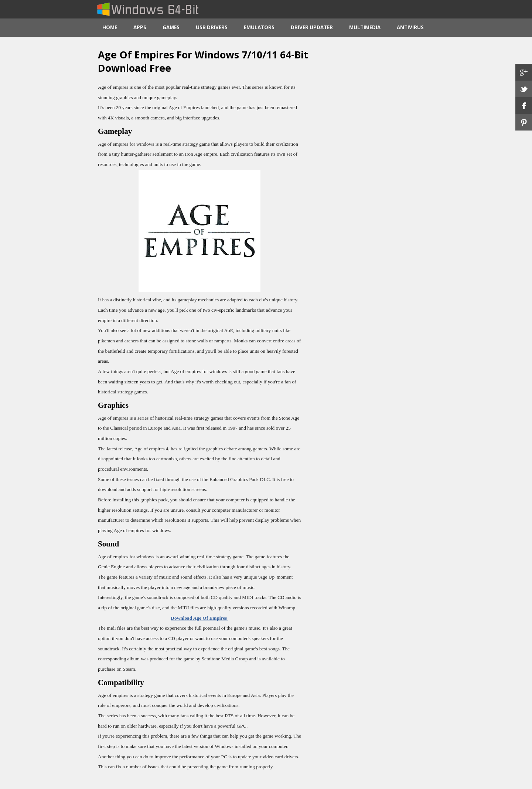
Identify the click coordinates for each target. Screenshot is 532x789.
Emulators (259, 27)
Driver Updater (312, 27)
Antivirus (410, 27)
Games (171, 27)
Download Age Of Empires (199, 618)
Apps (140, 27)
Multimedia (365, 27)
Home (110, 27)
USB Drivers (212, 27)
